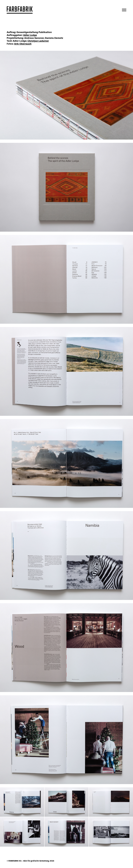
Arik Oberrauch (23, 44)
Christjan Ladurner (38, 41)
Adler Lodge (30, 35)
